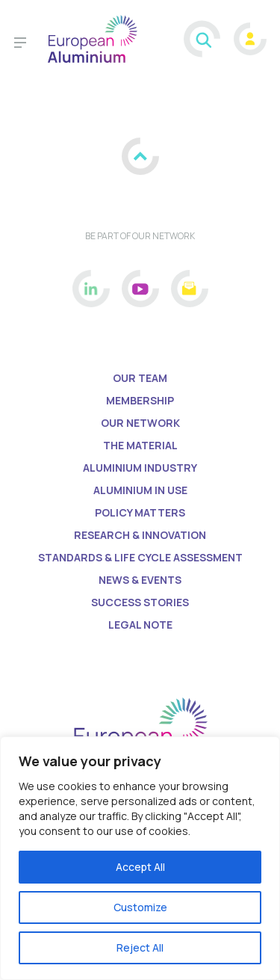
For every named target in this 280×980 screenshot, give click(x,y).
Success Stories (140, 602)
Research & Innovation (140, 535)
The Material (140, 445)
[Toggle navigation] (20, 45)
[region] (140, 858)
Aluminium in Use (140, 490)
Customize (140, 907)
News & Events (140, 580)
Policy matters (140, 512)
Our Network (140, 423)
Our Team (140, 378)
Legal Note (140, 625)
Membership (140, 400)
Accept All (140, 867)
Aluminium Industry (140, 468)
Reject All (140, 947)
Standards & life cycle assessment (140, 557)
